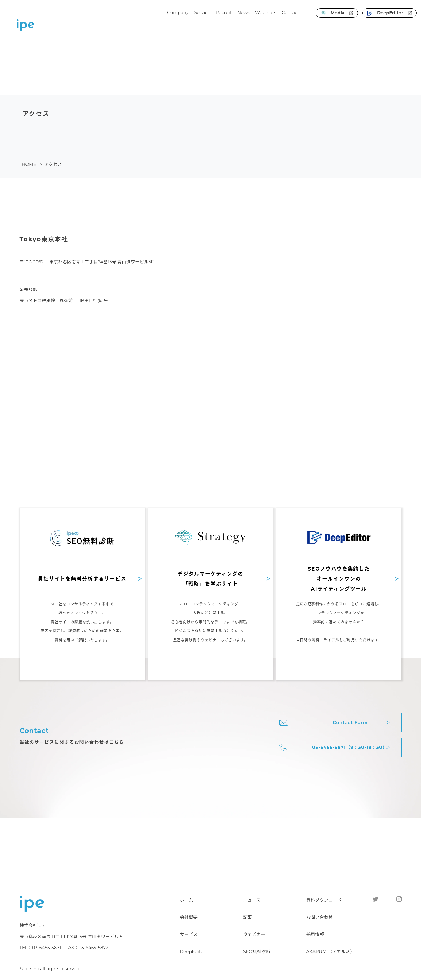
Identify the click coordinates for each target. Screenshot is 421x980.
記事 (247, 917)
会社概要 (189, 917)
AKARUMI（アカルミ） (330, 952)
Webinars (266, 13)
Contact (290, 13)
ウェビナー (254, 934)
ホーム (187, 900)
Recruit (224, 13)
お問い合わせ (319, 917)
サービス (189, 934)
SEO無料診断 (257, 952)
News (243, 13)
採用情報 (315, 934)
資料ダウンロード (324, 900)
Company (178, 13)
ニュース (252, 900)
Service (202, 13)
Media (337, 13)
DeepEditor (389, 13)
